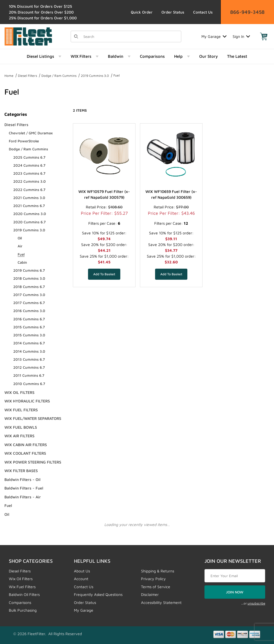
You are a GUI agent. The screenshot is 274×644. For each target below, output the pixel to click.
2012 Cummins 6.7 (29, 367)
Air (20, 246)
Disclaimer (150, 594)
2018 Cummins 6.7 (29, 287)
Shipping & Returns (158, 571)
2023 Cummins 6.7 (29, 173)
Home (9, 76)
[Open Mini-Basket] (264, 36)
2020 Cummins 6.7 (30, 222)
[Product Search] (130, 36)
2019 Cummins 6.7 (29, 270)
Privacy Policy (153, 579)
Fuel (117, 75)
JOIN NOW (235, 592)
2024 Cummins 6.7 (29, 165)
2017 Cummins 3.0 (29, 295)
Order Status (173, 12)
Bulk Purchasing (23, 610)
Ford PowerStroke (24, 141)
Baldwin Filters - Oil (22, 479)
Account (81, 579)
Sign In (241, 36)
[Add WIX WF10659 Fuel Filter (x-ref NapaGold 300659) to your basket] (171, 274)
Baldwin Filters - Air (23, 497)
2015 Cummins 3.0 (29, 335)
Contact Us (203, 12)
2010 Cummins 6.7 (29, 384)
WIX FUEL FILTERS (21, 410)
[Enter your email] (235, 576)
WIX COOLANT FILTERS (25, 453)
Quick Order (142, 12)
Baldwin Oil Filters (24, 594)
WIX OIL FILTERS (19, 392)
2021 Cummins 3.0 (29, 198)
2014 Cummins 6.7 (29, 343)
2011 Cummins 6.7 (29, 375)
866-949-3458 (247, 12)
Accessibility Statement (161, 602)
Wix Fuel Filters (22, 587)
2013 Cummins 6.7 (29, 359)
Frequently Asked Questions (98, 594)
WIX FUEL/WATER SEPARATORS (33, 418)
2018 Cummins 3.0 (29, 278)
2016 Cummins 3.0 (29, 311)
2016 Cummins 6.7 (29, 319)
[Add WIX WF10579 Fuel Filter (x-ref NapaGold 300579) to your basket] (104, 274)
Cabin (22, 262)
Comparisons (20, 602)
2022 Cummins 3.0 (30, 181)
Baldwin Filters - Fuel (24, 488)
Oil (20, 238)
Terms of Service (156, 587)
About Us (82, 571)
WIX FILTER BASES (21, 471)
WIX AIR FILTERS (19, 436)
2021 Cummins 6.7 (29, 206)
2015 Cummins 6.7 (29, 327)
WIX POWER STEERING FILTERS (33, 462)
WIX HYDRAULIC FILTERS (27, 401)
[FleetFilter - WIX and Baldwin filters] (28, 36)
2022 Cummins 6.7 (29, 190)
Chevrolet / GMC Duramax (31, 133)
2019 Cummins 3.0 (95, 76)
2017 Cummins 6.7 (29, 303)
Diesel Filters (27, 76)
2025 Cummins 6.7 (29, 157)
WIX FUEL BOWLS (21, 427)
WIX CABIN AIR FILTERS (26, 445)
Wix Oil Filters (21, 579)
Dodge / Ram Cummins (59, 76)
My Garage (214, 36)
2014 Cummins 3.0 (29, 351)
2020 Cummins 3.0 (30, 214)
